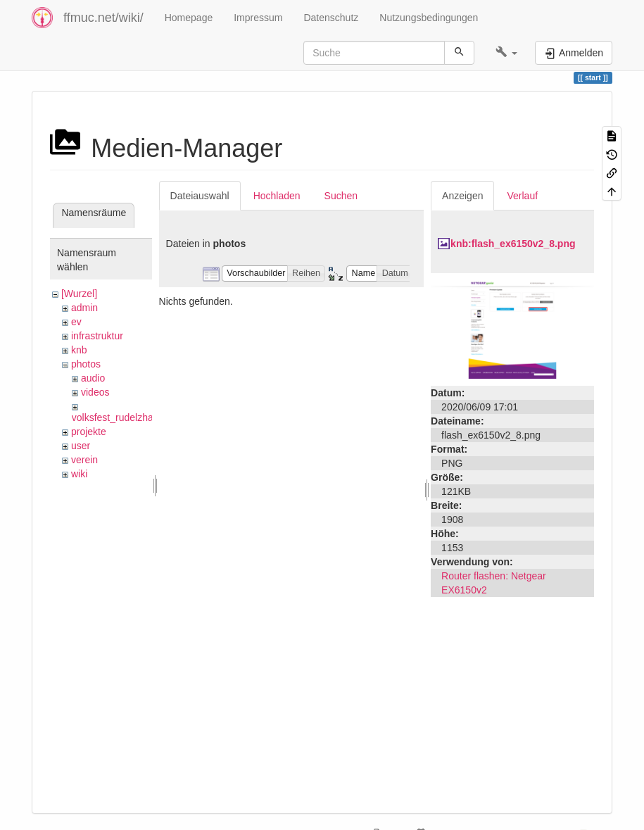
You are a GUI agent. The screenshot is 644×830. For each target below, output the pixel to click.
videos (95, 392)
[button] (506, 53)
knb (79, 350)
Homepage (189, 18)
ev (76, 322)
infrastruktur (97, 336)
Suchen (341, 196)
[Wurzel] (79, 294)
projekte (89, 432)
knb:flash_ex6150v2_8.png (513, 244)
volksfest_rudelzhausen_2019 (137, 417)
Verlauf (522, 196)
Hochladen (277, 196)
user (81, 446)
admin (84, 308)
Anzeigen (462, 196)
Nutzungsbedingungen (429, 18)
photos (86, 364)
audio (93, 378)
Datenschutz (331, 18)
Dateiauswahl (200, 196)
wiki (79, 474)
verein (84, 460)
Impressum (258, 18)
